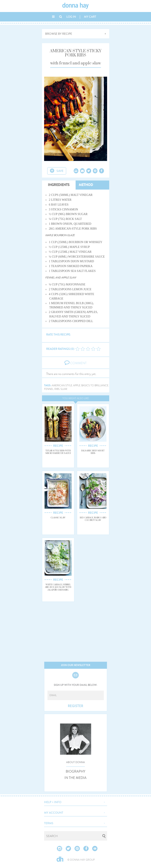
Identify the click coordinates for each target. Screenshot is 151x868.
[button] (76, 802)
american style (62, 386)
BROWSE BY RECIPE (59, 34)
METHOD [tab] (86, 185)
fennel (49, 389)
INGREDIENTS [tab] (59, 185)
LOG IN (71, 17)
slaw (64, 389)
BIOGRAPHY (75, 772)
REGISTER (75, 706)
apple (77, 386)
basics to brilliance (95, 386)
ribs (57, 389)
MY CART (90, 17)
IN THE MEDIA (75, 778)
